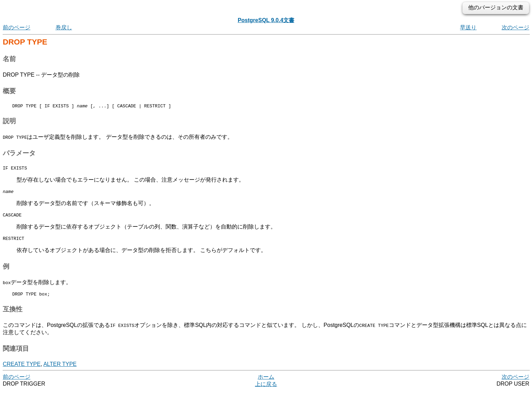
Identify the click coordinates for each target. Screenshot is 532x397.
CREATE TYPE (22, 370)
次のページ (515, 27)
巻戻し (64, 27)
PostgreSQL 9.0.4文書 (266, 20)
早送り (468, 27)
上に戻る (266, 390)
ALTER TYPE (60, 370)
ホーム (266, 383)
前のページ (17, 27)
